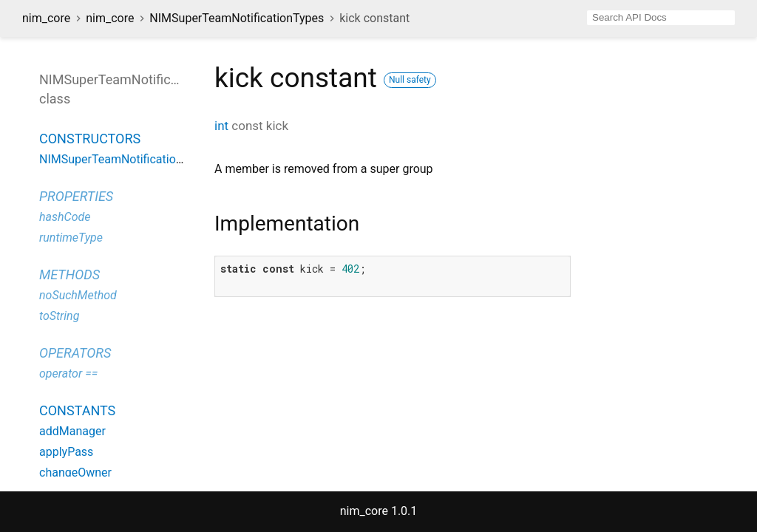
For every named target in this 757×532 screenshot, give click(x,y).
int (221, 126)
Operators (75, 353)
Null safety (410, 80)
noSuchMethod (78, 295)
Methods (69, 274)
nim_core (46, 18)
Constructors (90, 139)
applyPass (66, 452)
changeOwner (75, 473)
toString (59, 316)
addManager (72, 431)
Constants (77, 410)
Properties (76, 196)
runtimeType (71, 238)
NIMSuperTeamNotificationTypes (237, 18)
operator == (68, 374)
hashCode (65, 217)
